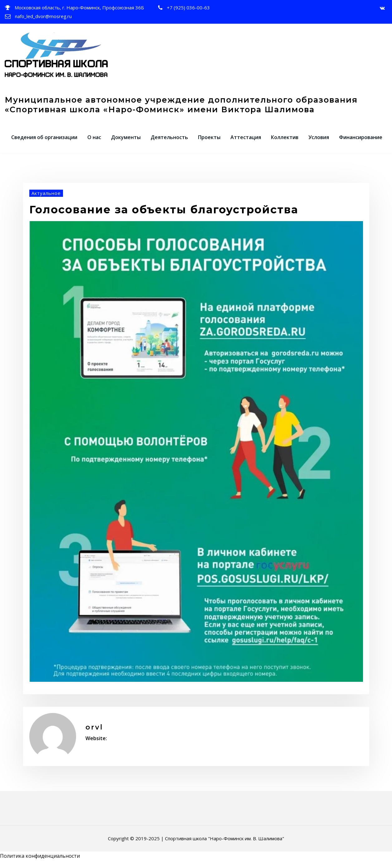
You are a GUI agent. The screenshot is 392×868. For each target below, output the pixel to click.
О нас (94, 137)
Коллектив (285, 137)
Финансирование (361, 137)
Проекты (209, 137)
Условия (319, 137)
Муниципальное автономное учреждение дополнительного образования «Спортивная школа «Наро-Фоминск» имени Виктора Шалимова (181, 104)
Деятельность (169, 137)
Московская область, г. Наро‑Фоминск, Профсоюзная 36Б (79, 7)
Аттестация (246, 137)
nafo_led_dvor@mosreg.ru (43, 16)
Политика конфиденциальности (40, 856)
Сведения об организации (44, 137)
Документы (126, 137)
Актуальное (46, 193)
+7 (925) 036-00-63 (188, 7)
